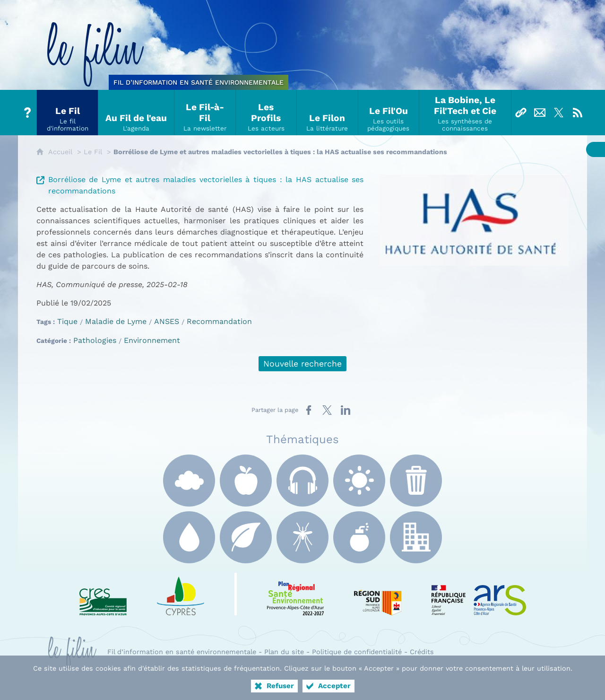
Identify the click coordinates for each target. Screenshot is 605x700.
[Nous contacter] (540, 113)
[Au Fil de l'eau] (136, 113)
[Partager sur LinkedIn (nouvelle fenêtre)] (346, 410)
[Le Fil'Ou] (389, 113)
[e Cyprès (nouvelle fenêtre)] (181, 594)
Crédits (422, 652)
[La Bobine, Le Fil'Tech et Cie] (465, 113)
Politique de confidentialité (357, 652)
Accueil (60, 152)
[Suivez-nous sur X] (559, 113)
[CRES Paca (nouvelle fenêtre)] (103, 594)
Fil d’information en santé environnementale (182, 652)
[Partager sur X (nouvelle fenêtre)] (327, 410)
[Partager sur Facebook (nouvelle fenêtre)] (309, 410)
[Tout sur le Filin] (27, 113)
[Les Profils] (267, 113)
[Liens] (521, 113)
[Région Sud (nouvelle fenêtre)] (378, 594)
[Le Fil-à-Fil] (205, 113)
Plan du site (284, 652)
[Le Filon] (328, 113)
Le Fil (93, 152)
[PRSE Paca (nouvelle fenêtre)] (295, 594)
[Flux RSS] (578, 113)
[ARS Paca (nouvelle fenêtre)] (479, 594)
